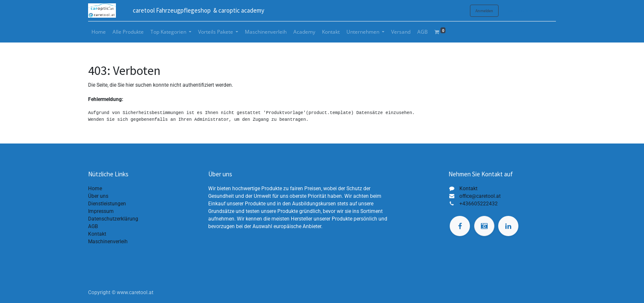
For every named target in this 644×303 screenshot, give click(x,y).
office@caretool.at (480, 196)
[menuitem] (99, 32)
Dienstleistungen (107, 204)
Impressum (101, 211)
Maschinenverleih (108, 242)
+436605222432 (479, 204)
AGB (93, 226)
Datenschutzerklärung (113, 219)
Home (95, 189)
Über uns (98, 196)
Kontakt (97, 234)
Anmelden (484, 11)
